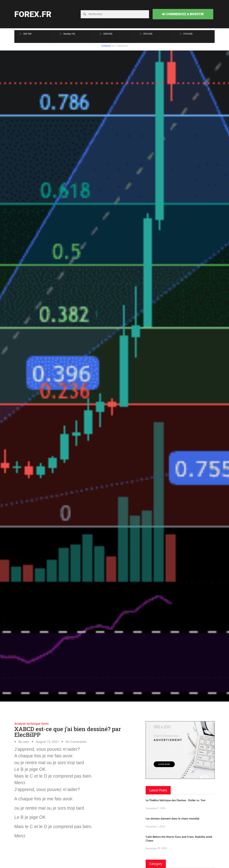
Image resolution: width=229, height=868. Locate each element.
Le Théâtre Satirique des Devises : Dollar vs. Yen (176, 800)
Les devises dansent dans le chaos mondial (172, 818)
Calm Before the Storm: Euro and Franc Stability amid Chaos (179, 839)
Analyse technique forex (31, 724)
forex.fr (33, 14)
